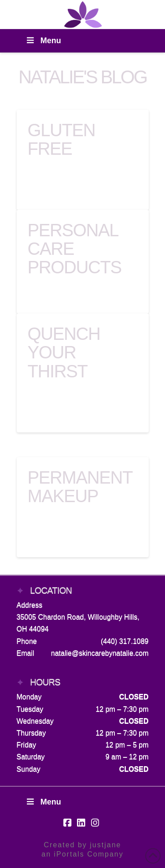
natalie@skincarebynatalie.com (100, 653)
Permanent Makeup (80, 487)
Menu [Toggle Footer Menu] (43, 802)
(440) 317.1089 (125, 641)
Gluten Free (62, 139)
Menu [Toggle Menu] (43, 41)
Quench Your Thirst (64, 352)
